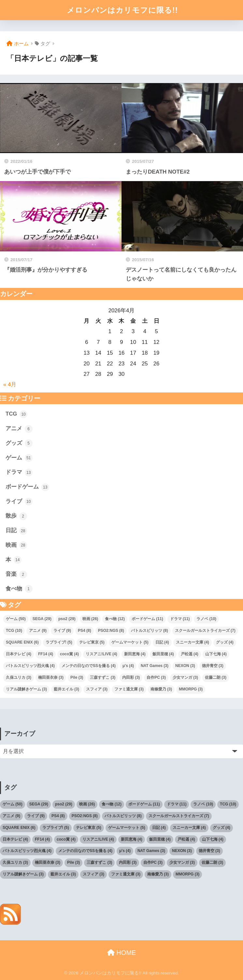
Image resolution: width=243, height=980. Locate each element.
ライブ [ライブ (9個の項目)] (62, 631)
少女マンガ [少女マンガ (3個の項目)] (185, 677)
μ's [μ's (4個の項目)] (128, 666)
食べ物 (19, 589)
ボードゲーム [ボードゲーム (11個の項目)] (147, 619)
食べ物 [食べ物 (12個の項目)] (115, 619)
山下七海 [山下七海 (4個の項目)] (216, 654)
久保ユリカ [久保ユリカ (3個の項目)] (19, 677)
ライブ (19, 502)
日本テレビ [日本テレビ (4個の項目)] (19, 654)
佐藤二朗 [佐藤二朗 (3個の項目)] (216, 677)
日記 (16, 531)
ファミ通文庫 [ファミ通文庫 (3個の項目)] (129, 689)
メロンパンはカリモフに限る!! (122, 10)
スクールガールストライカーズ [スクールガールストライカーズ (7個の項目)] (205, 631)
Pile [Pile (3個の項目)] (77, 677)
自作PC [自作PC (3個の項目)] (156, 677)
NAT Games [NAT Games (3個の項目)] (155, 666)
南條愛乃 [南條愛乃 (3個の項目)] (161, 689)
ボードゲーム (27, 487)
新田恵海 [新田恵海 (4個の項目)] (135, 654)
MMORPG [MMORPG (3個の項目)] (191, 689)
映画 (16, 545)
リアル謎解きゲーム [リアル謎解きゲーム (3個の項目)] (26, 689)
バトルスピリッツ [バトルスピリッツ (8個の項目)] (150, 631)
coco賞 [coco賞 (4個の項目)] (69, 654)
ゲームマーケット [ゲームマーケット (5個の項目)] (130, 642)
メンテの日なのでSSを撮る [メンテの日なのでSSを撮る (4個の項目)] (89, 666)
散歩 (16, 516)
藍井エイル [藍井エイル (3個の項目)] (66, 689)
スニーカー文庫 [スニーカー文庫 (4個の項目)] (193, 642)
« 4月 (10, 384)
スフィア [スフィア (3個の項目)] (97, 689)
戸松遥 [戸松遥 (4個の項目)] (190, 654)
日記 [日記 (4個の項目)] (162, 642)
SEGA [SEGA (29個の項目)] (42, 619)
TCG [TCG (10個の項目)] (14, 631)
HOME (122, 953)
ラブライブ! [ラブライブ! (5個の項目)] (59, 642)
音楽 (16, 575)
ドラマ (19, 473)
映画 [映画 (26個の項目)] (90, 619)
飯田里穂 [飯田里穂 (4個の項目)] (163, 654)
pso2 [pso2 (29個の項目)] (67, 619)
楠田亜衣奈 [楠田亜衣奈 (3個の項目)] (51, 677)
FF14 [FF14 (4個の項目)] (46, 654)
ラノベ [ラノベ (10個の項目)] (206, 619)
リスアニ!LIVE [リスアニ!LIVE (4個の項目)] (101, 654)
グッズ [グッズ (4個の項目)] (225, 642)
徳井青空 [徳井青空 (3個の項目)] (213, 666)
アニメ (19, 429)
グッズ (19, 443)
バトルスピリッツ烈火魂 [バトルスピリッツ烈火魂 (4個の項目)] (30, 666)
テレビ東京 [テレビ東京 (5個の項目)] (92, 642)
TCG (16, 414)
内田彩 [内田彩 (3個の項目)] (131, 677)
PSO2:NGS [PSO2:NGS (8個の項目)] (111, 631)
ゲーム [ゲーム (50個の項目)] (16, 619)
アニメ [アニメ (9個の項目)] (38, 631)
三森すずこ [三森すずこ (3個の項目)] (103, 677)
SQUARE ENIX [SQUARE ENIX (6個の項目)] (22, 642)
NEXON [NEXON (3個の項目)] (185, 666)
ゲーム (19, 458)
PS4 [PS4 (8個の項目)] (85, 631)
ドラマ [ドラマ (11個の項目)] (180, 619)
